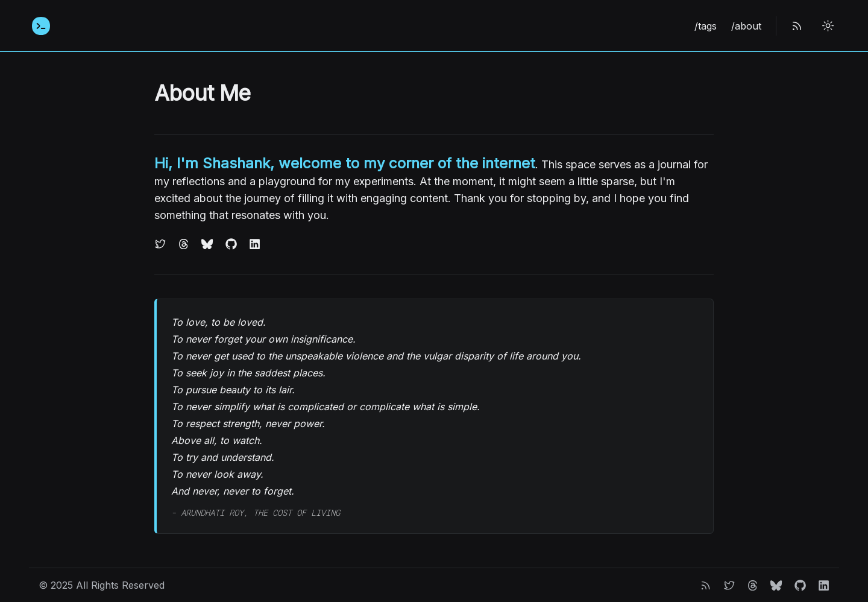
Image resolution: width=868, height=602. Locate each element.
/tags (706, 26)
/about (746, 26)
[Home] (41, 26)
